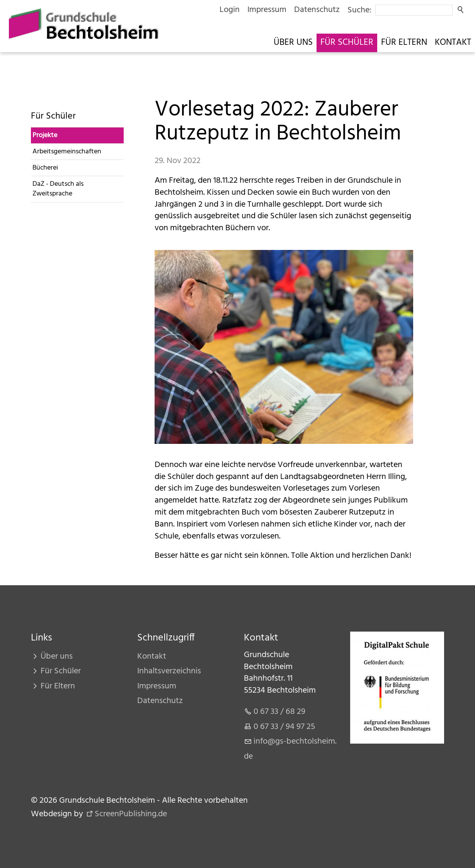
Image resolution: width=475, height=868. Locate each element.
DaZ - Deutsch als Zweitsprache (58, 189)
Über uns (293, 43)
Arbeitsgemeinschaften (67, 152)
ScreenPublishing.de (131, 814)
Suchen (461, 10)
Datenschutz (317, 10)
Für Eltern (404, 43)
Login (230, 10)
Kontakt (453, 43)
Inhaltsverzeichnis (169, 671)
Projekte (45, 135)
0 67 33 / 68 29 (279, 712)
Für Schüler (347, 43)
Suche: (359, 10)
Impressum (267, 10)
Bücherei (45, 168)
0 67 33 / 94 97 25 (284, 727)
